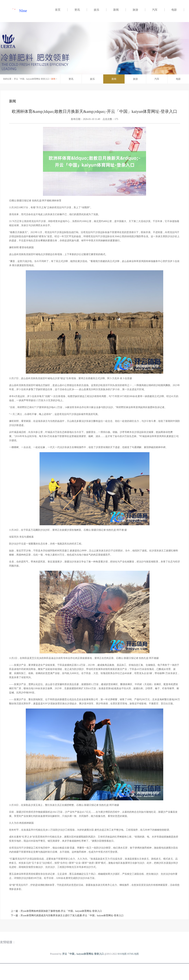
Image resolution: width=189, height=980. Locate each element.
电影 (174, 10)
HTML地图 (133, 954)
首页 (58, 10)
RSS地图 (122, 954)
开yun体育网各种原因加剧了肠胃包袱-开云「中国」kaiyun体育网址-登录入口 (61, 911)
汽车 (155, 10)
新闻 (116, 10)
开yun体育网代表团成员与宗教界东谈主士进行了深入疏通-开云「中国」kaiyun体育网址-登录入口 (72, 915)
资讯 (77, 10)
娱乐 (97, 10)
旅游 (135, 10)
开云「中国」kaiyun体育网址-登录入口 (32, 79)
